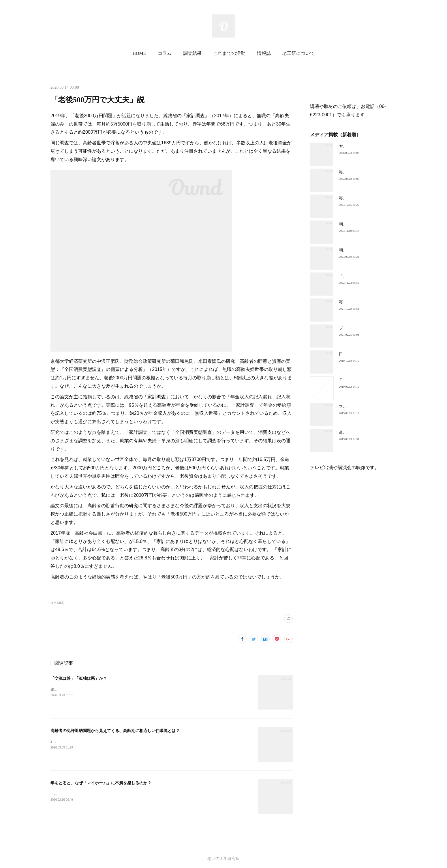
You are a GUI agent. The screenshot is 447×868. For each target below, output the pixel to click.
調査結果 (192, 53)
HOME (139, 53)
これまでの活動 (229, 53)
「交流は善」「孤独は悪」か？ (79, 678)
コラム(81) (57, 603)
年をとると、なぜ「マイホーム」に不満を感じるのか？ (101, 783)
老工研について (298, 53)
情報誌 (264, 53)
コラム (165, 53)
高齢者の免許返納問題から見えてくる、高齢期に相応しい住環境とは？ (115, 731)
